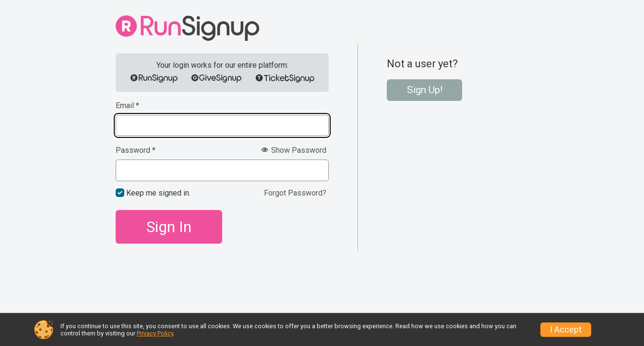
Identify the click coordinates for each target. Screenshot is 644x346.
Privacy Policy (155, 333)
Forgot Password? (295, 193)
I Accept (566, 330)
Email (127, 106)
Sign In (169, 227)
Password (136, 150)
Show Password (294, 150)
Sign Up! (425, 90)
